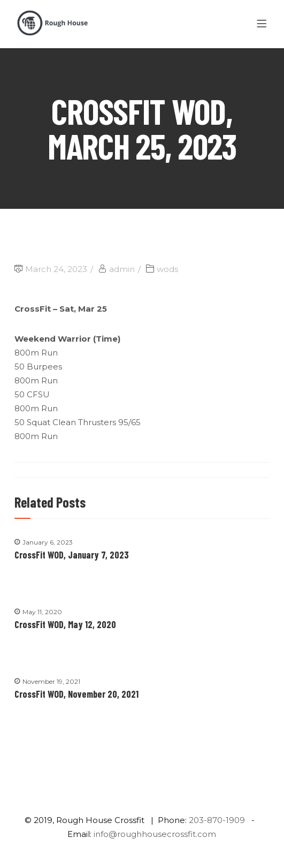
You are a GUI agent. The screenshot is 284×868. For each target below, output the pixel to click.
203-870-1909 (217, 820)
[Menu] (263, 24)
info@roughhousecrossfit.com (155, 834)
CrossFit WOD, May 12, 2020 (65, 624)
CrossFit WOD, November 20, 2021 (76, 694)
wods (167, 269)
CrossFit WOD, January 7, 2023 (72, 555)
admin (122, 269)
